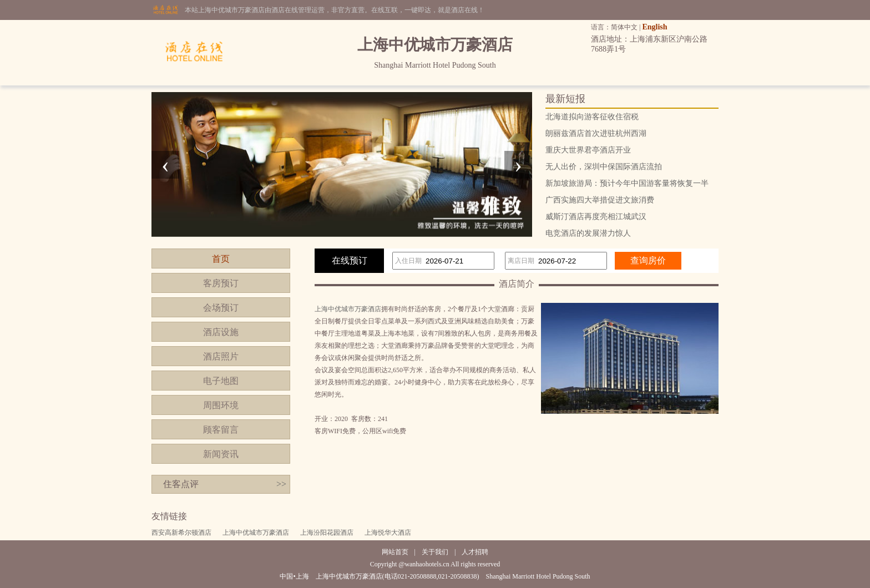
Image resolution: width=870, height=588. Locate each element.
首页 (221, 259)
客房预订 (221, 283)
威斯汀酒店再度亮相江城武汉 (596, 217)
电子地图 (221, 381)
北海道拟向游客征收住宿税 (592, 117)
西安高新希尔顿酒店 (181, 533)
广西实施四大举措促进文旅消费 (600, 200)
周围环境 (221, 405)
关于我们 (435, 552)
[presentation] (165, 165)
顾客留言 (221, 430)
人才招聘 (475, 552)
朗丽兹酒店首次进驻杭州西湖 (596, 133)
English (654, 27)
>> (281, 484)
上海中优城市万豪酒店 (348, 309)
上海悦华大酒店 (388, 533)
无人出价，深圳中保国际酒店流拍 (604, 167)
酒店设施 (221, 332)
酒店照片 (221, 356)
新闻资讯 (221, 454)
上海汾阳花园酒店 (327, 533)
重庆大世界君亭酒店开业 (588, 150)
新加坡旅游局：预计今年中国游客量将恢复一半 (627, 183)
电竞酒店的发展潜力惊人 (588, 233)
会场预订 (221, 308)
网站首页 (395, 552)
